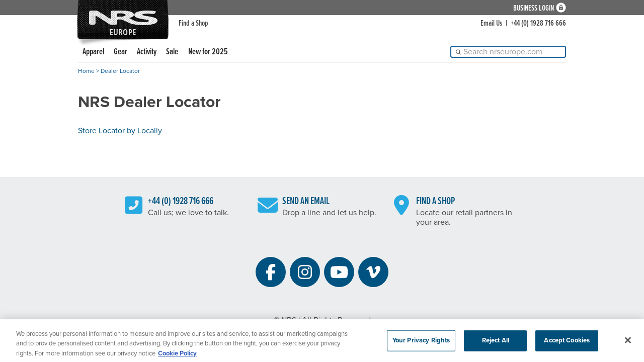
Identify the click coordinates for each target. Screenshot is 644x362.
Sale (172, 52)
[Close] (628, 342)
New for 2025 (208, 52)
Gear (120, 52)
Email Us (491, 23)
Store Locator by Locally (120, 131)
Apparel (93, 52)
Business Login (534, 8)
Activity (147, 52)
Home (86, 71)
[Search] (508, 52)
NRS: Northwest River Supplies (123, 20)
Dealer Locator (120, 71)
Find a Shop (193, 23)
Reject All (496, 343)
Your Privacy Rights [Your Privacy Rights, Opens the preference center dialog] (421, 343)
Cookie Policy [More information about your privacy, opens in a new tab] (177, 356)
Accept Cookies (567, 343)
